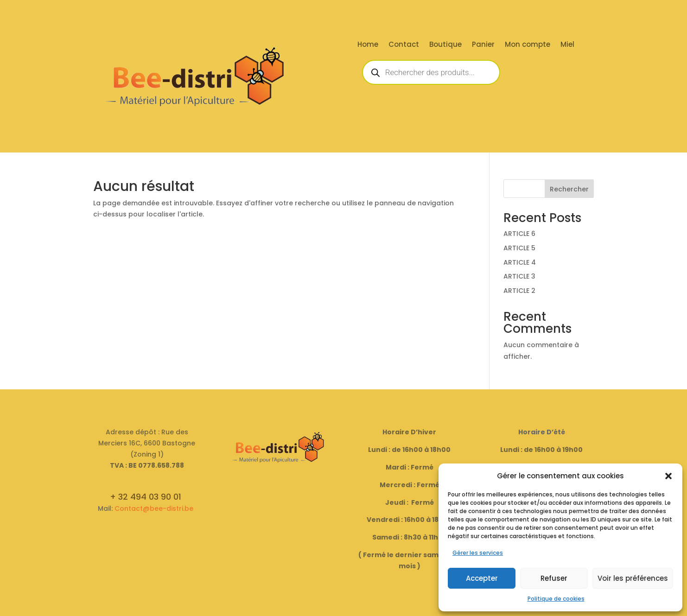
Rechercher (569, 189)
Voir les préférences (633, 578)
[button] (668, 476)
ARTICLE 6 (519, 234)
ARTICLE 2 (519, 291)
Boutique (445, 45)
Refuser (554, 578)
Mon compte (528, 45)
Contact (404, 45)
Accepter (482, 578)
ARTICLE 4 (520, 262)
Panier (483, 45)
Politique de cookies (556, 599)
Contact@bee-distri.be (154, 508)
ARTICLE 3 (519, 276)
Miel (567, 45)
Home (368, 45)
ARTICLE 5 (519, 248)
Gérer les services (478, 553)
